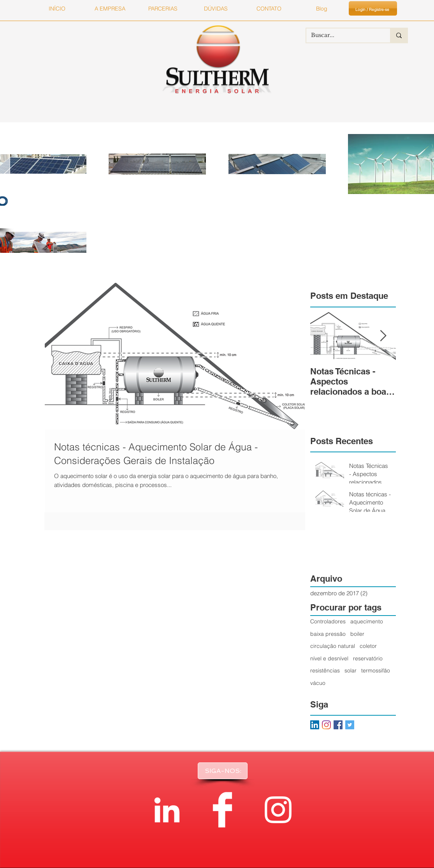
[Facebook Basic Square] (338, 725)
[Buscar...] (342, 35)
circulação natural (333, 646)
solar (351, 670)
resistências (325, 670)
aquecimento (367, 621)
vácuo (318, 683)
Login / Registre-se (372, 10)
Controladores (328, 621)
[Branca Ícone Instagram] (278, 810)
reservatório (368, 658)
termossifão (376, 670)
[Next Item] (383, 336)
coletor (368, 646)
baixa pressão (328, 634)
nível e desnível (329, 658)
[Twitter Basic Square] (350, 725)
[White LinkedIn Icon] (167, 810)
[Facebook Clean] (222, 810)
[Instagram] (326, 725)
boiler (357, 634)
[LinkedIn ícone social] (315, 725)
